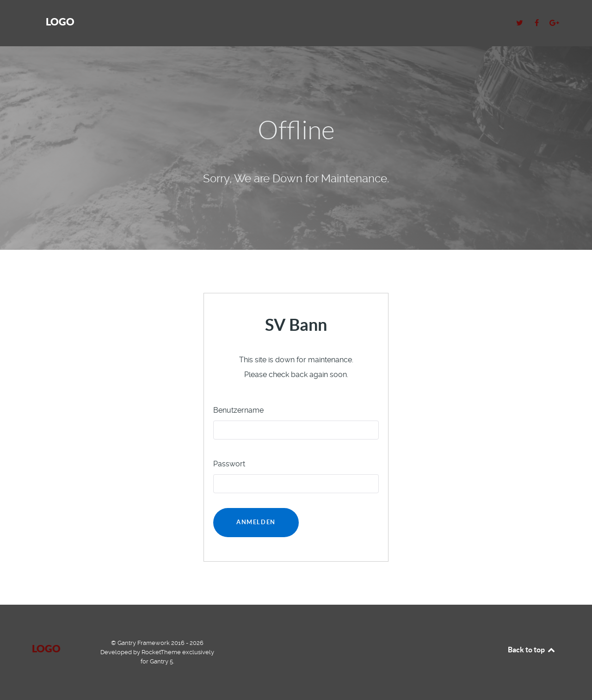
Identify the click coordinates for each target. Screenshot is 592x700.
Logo (60, 22)
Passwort (229, 464)
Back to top (532, 650)
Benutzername (238, 410)
